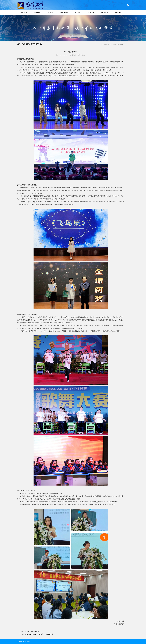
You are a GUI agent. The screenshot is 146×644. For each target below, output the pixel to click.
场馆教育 (77, 13)
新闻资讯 (51, 13)
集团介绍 (37, 13)
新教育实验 (104, 13)
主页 (102, 45)
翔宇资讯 (107, 45)
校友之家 (91, 13)
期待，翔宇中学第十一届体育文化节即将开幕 (39, 634)
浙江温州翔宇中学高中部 (29, 44)
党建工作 (118, 13)
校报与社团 (64, 13)
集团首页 (24, 13)
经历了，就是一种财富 (32, 631)
